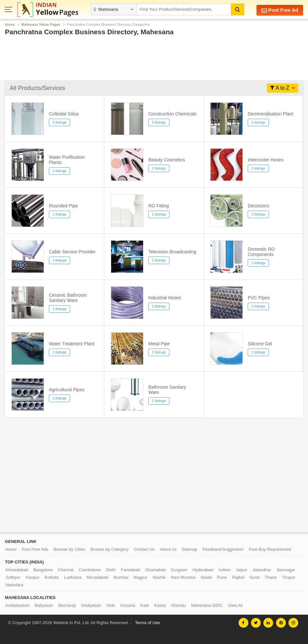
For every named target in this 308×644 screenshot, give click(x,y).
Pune (222, 577)
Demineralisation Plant (271, 114)
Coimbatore (90, 570)
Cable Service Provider (72, 252)
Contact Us (144, 549)
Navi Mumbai (183, 577)
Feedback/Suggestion (223, 549)
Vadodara (14, 585)
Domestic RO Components (261, 252)
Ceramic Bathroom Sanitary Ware (68, 298)
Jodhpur (13, 577)
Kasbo (160, 605)
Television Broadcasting (172, 252)
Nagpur (141, 577)
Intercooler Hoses (266, 160)
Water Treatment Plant (72, 344)
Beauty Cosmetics (167, 160)
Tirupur (289, 577)
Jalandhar (262, 570)
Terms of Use (147, 623)
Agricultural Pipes (67, 390)
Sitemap (190, 549)
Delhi (111, 570)
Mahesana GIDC (207, 605)
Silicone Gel (260, 344)
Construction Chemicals (172, 114)
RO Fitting (159, 206)
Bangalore (43, 570)
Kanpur (33, 577)
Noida (206, 577)
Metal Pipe (159, 344)
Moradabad (97, 577)
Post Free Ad (280, 10)
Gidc (111, 605)
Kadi (145, 605)
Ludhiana (73, 577)
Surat (254, 577)
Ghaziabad (155, 570)
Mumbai (121, 577)
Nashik (159, 577)
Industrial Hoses (165, 298)
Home (10, 24)
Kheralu (179, 605)
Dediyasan (91, 605)
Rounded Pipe (63, 206)
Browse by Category (109, 549)
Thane (271, 577)
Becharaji (67, 605)
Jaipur (241, 570)
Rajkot (238, 577)
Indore (224, 570)
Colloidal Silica (64, 114)
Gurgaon (179, 570)
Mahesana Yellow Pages (41, 24)
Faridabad (131, 570)
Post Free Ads (35, 549)
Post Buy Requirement (270, 549)
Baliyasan (44, 605)
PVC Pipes (259, 298)
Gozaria (128, 605)
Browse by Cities (69, 549)
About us (168, 549)
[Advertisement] (154, 60)
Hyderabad (203, 570)
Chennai (66, 570)
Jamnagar (286, 570)
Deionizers (258, 206)
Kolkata (52, 577)
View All (235, 605)
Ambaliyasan (17, 605)
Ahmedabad (17, 570)
